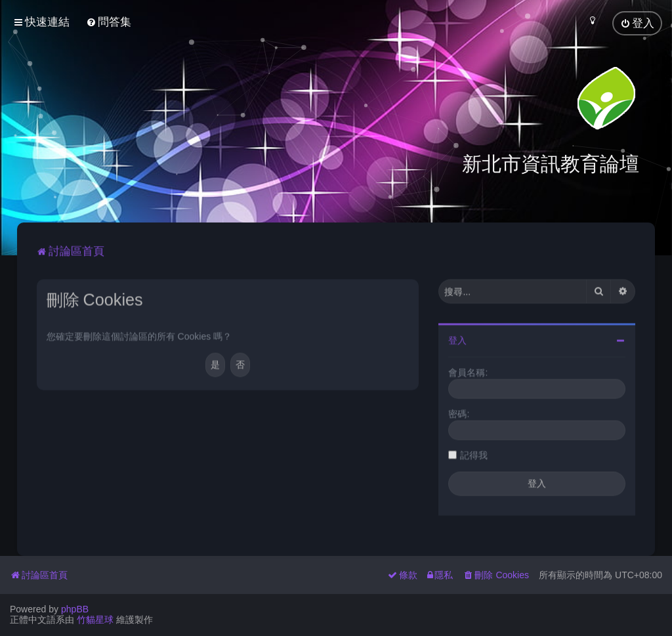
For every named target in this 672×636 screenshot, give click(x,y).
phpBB (75, 609)
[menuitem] (109, 22)
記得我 (474, 454)
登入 (457, 339)
